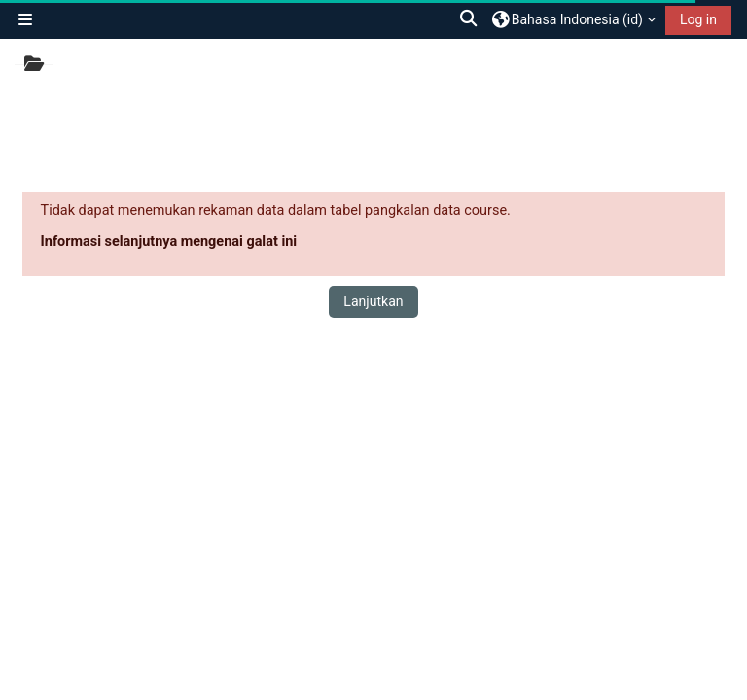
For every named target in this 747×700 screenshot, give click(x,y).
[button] (470, 19)
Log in (698, 19)
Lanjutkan (373, 301)
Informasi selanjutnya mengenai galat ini (169, 242)
